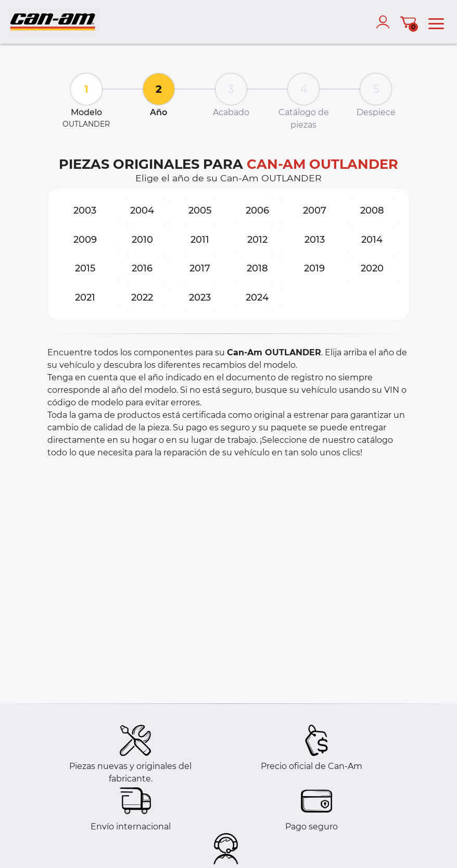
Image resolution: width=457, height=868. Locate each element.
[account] (385, 22)
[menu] (436, 22)
